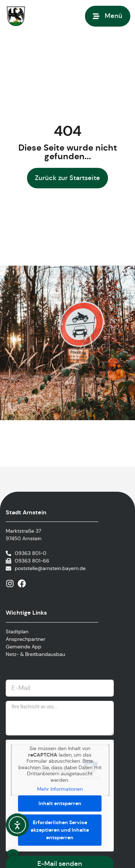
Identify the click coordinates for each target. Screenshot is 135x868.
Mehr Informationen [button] (60, 789)
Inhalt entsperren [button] (60, 803)
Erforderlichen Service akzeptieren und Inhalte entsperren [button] (60, 830)
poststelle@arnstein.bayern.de (50, 568)
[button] (13, 855)
